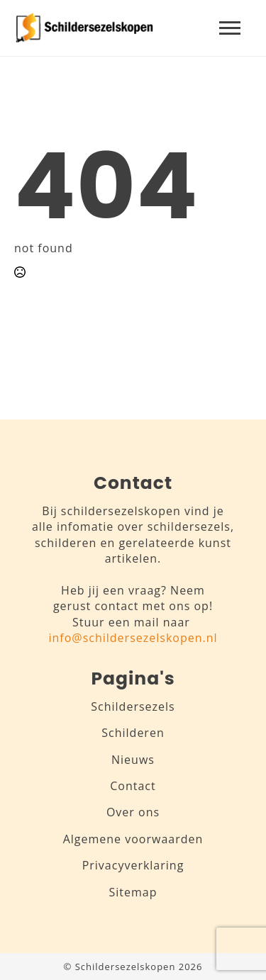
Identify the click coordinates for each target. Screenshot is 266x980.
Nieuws (133, 760)
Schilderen (133, 733)
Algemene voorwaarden (133, 839)
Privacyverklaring (133, 865)
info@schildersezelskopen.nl (133, 638)
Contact (133, 786)
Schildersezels (133, 706)
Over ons (133, 812)
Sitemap (133, 892)
